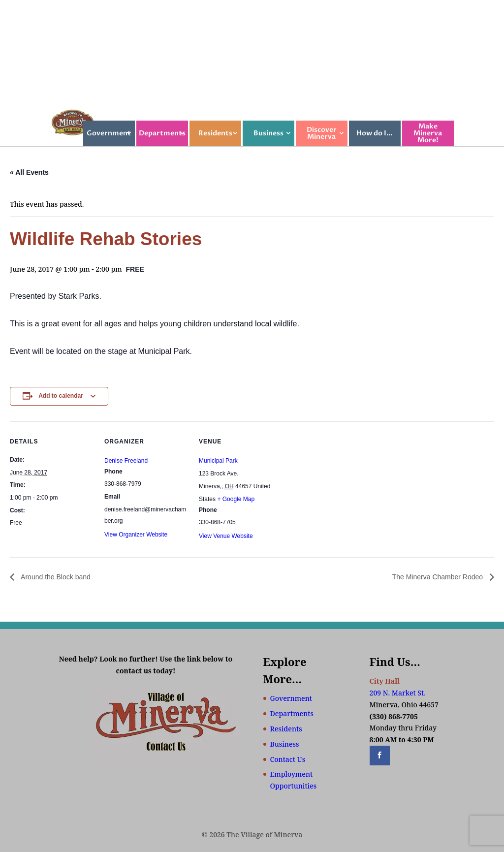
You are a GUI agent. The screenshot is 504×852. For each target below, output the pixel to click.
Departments (162, 133)
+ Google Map (236, 499)
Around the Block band (55, 577)
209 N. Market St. (398, 693)
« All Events (29, 172)
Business (268, 133)
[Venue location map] (345, 489)
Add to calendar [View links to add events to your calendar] (61, 396)
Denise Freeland (126, 461)
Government (109, 133)
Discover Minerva (322, 133)
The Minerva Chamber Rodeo (439, 577)
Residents (215, 133)
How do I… (375, 133)
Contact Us (288, 759)
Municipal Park (218, 461)
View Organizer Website (136, 535)
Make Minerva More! (428, 133)
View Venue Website (226, 536)
